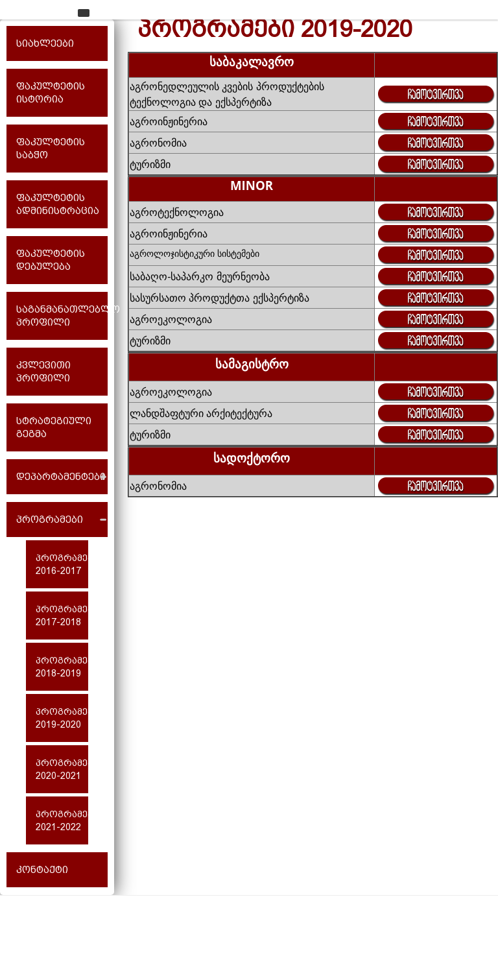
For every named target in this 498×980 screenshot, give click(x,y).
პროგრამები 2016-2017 (62, 564)
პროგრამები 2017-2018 (62, 615)
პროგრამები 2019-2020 (62, 718)
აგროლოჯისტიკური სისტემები (195, 253)
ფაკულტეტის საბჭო (51, 149)
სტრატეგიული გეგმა (54, 427)
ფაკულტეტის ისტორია (51, 93)
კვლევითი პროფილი (43, 372)
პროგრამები (50, 520)
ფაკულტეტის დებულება (51, 260)
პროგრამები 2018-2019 (62, 667)
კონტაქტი (42, 870)
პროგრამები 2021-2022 (62, 820)
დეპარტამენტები (61, 477)
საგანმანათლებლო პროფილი (62, 316)
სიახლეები (45, 43)
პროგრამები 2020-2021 (62, 769)
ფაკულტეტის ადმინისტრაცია (58, 204)
